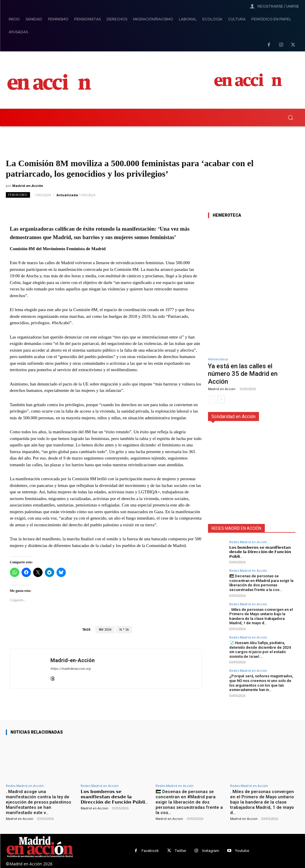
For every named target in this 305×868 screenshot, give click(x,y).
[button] (290, 118)
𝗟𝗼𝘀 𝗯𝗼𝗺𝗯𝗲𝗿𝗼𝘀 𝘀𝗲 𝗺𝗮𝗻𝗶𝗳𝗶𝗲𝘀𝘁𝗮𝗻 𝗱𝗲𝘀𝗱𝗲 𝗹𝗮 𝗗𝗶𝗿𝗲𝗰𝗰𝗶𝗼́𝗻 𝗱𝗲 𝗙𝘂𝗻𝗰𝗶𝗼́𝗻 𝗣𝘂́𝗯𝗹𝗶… (260, 552)
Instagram (211, 851)
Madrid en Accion (20, 819)
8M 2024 (105, 630)
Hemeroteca (218, 359)
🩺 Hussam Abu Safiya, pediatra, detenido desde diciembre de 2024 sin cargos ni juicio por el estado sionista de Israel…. (260, 650)
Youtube (242, 851)
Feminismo (18, 195)
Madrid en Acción (222, 389)
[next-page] (221, 399)
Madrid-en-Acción (28, 186)
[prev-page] (212, 399)
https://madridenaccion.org (70, 669)
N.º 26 (124, 630)
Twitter (180, 851)
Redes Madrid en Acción (248, 542)
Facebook (150, 851)
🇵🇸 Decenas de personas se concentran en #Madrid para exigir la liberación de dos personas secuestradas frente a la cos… (261, 583)
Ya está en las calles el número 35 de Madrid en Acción (243, 374)
